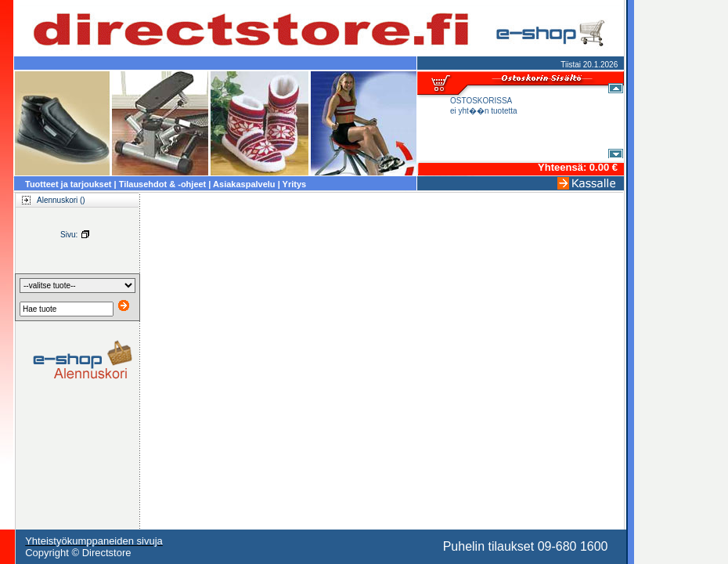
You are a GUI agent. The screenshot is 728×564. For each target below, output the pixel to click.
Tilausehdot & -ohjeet (163, 184)
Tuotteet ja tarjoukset (68, 184)
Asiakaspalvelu (244, 184)
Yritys (295, 184)
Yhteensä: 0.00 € (578, 167)
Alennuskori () (49, 200)
